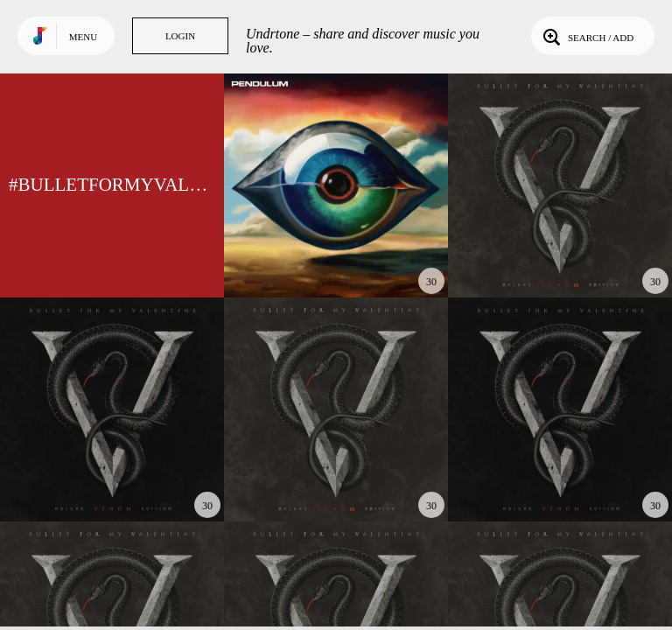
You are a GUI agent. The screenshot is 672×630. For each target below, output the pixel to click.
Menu (83, 37)
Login (180, 36)
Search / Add (587, 36)
